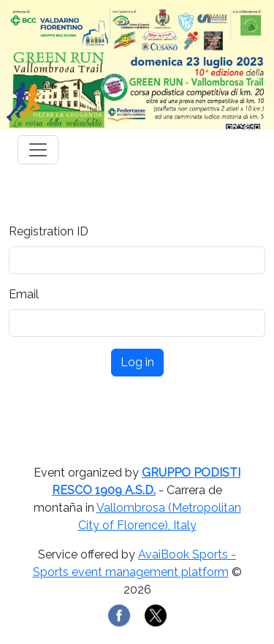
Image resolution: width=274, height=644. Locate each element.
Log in (137, 362)
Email (24, 294)
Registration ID (49, 231)
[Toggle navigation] (38, 150)
